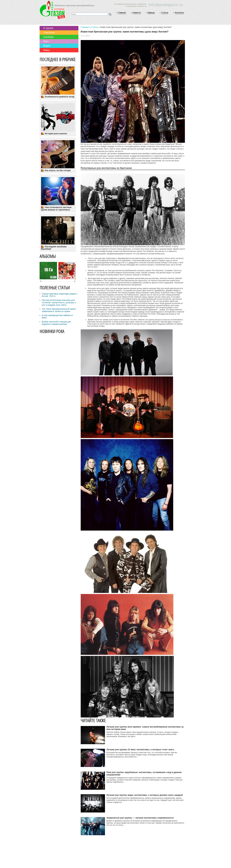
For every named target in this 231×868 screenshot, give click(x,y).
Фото (46, 41)
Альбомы (49, 37)
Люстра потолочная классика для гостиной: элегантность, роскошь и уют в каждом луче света (59, 303)
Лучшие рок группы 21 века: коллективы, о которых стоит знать (140, 750)
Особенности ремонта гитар (60, 97)
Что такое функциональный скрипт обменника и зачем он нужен (59, 310)
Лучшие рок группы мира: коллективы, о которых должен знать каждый (145, 795)
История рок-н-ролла (56, 134)
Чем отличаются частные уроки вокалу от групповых (56, 208)
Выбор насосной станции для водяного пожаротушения (56, 323)
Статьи (165, 13)
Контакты (179, 13)
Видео (47, 46)
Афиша (151, 13)
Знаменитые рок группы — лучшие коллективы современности (140, 818)
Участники (49, 33)
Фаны (46, 50)
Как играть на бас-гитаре (58, 170)
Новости (137, 13)
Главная (122, 13)
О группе (48, 28)
